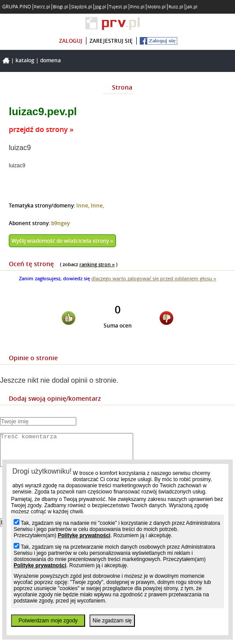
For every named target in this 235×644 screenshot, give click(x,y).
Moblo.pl (157, 7)
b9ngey (60, 223)
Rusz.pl (176, 7)
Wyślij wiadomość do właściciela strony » (62, 241)
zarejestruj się (111, 41)
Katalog (25, 60)
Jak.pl (192, 7)
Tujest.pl (118, 7)
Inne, (84, 205)
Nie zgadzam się (112, 621)
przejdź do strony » (41, 129)
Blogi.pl (61, 7)
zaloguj (71, 41)
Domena (50, 60)
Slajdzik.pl (82, 7)
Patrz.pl (42, 7)
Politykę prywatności (84, 535)
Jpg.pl (101, 7)
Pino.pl (137, 7)
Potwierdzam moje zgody (48, 621)
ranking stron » (97, 264)
